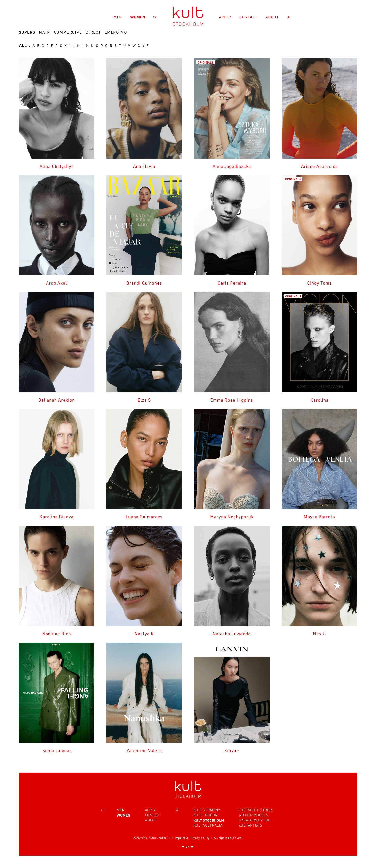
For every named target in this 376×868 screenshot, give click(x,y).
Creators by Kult (255, 820)
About (272, 17)
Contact (248, 17)
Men (118, 17)
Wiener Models (253, 815)
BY (188, 847)
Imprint (180, 838)
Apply (225, 17)
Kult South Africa (256, 810)
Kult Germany (207, 810)
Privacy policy (200, 838)
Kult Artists (250, 825)
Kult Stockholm (209, 820)
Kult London (206, 815)
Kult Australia (208, 825)
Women (138, 17)
